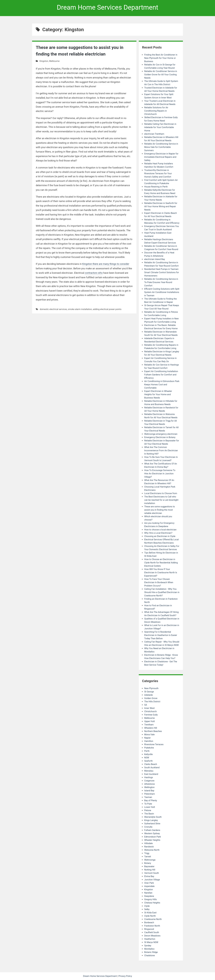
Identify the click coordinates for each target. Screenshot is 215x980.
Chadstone (150, 955)
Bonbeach (149, 922)
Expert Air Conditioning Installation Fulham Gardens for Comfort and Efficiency (161, 375)
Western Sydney (152, 833)
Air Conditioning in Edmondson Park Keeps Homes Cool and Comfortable (162, 385)
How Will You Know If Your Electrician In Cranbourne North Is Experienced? (161, 573)
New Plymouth (151, 688)
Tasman (148, 797)
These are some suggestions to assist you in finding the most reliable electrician (160, 510)
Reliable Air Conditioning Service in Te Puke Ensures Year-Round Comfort (161, 282)
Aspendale (149, 886)
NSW (147, 758)
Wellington (149, 787)
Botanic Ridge (151, 952)
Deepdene (149, 896)
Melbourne (54, 61)
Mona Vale (149, 735)
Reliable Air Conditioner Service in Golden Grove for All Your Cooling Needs (161, 75)
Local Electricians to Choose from (161, 493)
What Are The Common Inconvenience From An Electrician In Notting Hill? (161, 450)
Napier (147, 738)
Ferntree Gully (151, 715)
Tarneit (148, 857)
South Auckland (152, 767)
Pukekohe (149, 748)
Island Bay (149, 791)
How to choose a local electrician (160, 530)
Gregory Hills (150, 899)
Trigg (147, 853)
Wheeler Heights (152, 840)
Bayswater (149, 866)
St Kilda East (150, 913)
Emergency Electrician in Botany (160, 437)
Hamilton (149, 741)
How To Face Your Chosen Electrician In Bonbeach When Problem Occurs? (159, 582)
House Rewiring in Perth (156, 187)
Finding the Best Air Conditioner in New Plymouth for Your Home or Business (161, 58)
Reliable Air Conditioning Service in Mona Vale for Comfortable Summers (161, 147)
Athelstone (150, 784)
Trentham (149, 725)
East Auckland (151, 774)
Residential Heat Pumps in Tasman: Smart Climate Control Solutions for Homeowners (162, 272)
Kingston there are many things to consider (106, 264)
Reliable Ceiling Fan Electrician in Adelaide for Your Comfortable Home (160, 127)
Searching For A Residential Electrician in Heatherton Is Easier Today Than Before (161, 635)
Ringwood (149, 929)
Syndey (148, 946)
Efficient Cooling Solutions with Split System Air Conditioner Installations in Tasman (162, 292)
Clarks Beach (151, 764)
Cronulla (148, 827)
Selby (147, 909)
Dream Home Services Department (107, 7)
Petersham (150, 794)
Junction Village (152, 880)
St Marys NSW (151, 942)
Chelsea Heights (152, 903)
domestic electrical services (53, 309)
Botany (148, 863)
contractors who (94, 273)
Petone (148, 810)
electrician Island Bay (155, 259)
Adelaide (148, 695)
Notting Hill (150, 870)
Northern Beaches (153, 731)
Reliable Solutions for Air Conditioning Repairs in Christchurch (156, 111)
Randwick (149, 847)
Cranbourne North (153, 919)
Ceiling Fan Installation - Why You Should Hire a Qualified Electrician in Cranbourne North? (162, 592)
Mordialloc (149, 949)
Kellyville (148, 754)
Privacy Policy (125, 976)
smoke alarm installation (80, 309)
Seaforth (148, 761)
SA (146, 705)
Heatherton (150, 939)
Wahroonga (150, 860)
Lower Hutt (150, 807)
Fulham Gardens (152, 830)
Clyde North (150, 916)
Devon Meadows (152, 936)
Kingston (44, 61)
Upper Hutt (150, 721)
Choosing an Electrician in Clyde (160, 536)
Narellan (148, 893)
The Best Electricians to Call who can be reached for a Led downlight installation (161, 500)
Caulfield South (152, 932)
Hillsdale (148, 843)
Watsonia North (152, 850)
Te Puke (148, 804)
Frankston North (152, 926)
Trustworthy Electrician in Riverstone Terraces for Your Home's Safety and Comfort (158, 173)
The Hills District (152, 702)
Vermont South (152, 873)
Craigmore (149, 781)
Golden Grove (151, 698)
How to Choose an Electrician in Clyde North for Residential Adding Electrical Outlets (161, 563)
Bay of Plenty (151, 800)
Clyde (147, 906)
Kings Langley (151, 820)
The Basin (149, 814)
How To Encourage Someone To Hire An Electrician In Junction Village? (160, 474)
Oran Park (149, 883)
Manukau (149, 771)
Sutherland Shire (152, 824)
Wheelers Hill (151, 728)
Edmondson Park (153, 837)
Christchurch (150, 711)
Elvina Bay (149, 876)
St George (149, 692)
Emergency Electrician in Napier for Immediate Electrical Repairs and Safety (161, 157)
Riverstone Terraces (154, 744)
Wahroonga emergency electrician (161, 434)
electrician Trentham (154, 134)
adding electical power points (107, 309)
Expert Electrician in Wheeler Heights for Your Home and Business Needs (158, 394)
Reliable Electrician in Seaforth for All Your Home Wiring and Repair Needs (161, 206)
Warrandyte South (153, 817)
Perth (147, 751)
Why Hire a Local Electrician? (158, 533)
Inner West (149, 708)
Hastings (149, 777)
